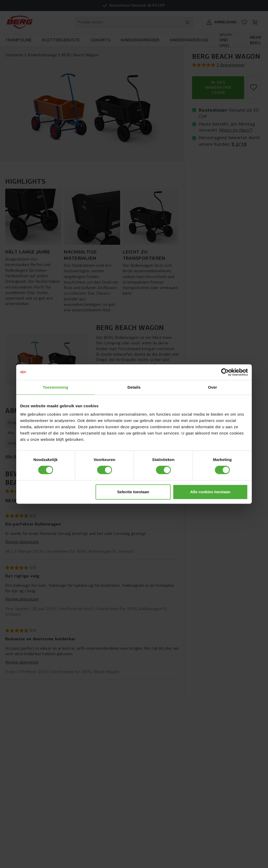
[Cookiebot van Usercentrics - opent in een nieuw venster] (225, 372)
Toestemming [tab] (55, 387)
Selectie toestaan (133, 492)
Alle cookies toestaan (210, 492)
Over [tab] (213, 387)
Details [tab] (134, 387)
